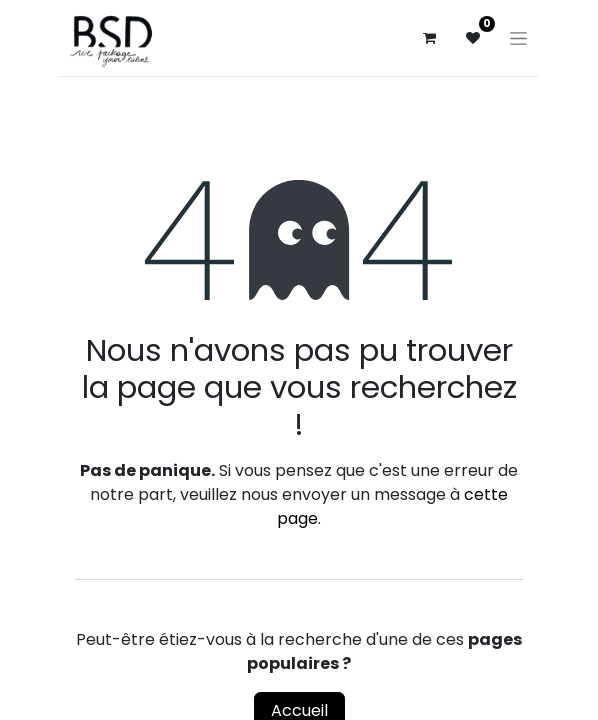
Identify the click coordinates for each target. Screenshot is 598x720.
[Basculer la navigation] (518, 38)
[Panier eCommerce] (429, 38)
